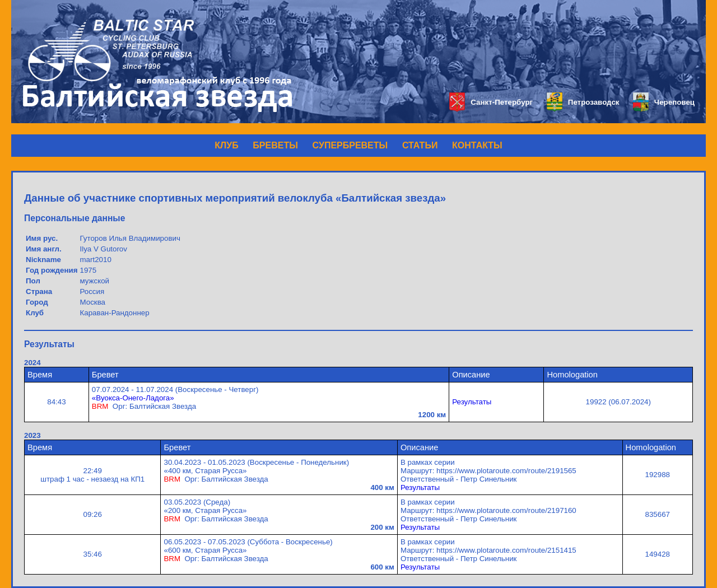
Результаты (472, 402)
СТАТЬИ (420, 145)
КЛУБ (226, 145)
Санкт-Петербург (491, 102)
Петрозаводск (583, 102)
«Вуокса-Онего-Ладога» (133, 398)
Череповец (664, 102)
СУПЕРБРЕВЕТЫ (350, 145)
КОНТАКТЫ (477, 145)
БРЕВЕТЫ (275, 145)
